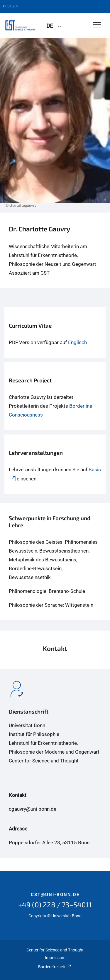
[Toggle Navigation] (97, 25)
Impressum (55, 958)
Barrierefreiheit (55, 967)
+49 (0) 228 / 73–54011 (55, 904)
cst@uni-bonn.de (55, 895)
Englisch (77, 342)
